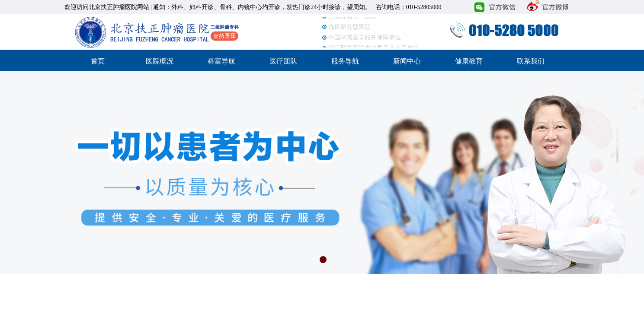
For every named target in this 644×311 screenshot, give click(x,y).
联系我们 (531, 61)
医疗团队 (283, 61)
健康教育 (469, 61)
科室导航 (221, 61)
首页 (98, 61)
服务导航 (345, 61)
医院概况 (160, 61)
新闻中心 (407, 61)
